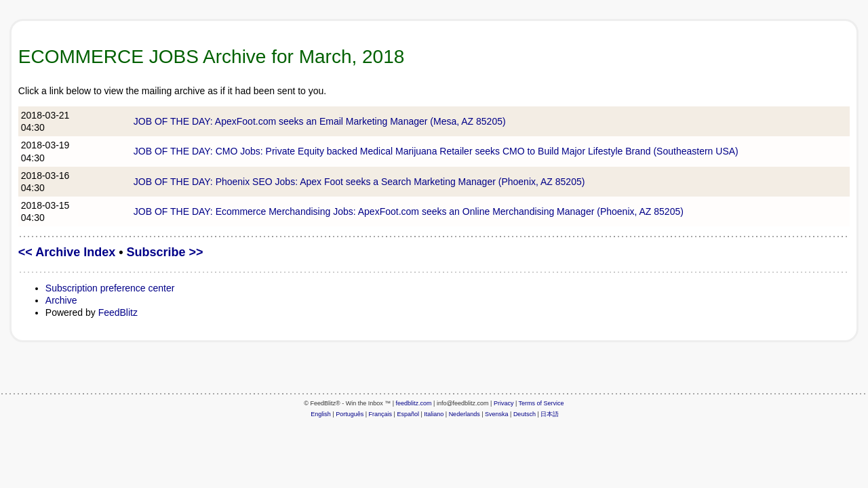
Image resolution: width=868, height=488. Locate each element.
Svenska (497, 414)
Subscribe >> (165, 252)
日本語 (550, 414)
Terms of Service (541, 403)
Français (381, 414)
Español (408, 414)
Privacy (504, 403)
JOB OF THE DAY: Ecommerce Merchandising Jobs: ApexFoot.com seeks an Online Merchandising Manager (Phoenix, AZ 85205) (409, 211)
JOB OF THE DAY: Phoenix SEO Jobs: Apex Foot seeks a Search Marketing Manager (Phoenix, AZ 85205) (359, 182)
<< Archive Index (67, 252)
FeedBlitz (118, 312)
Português (350, 414)
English (321, 414)
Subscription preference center (110, 288)
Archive (61, 300)
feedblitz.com (414, 403)
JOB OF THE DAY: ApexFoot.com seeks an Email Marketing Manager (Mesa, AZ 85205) (320, 121)
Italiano (434, 414)
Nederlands (465, 414)
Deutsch (525, 414)
